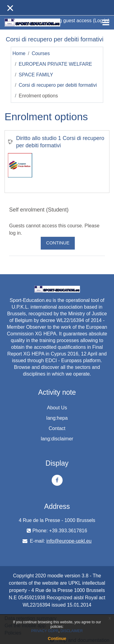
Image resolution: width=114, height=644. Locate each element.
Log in (101, 21)
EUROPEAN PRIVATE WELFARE (55, 64)
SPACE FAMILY (36, 75)
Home (19, 53)
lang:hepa (57, 418)
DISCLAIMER (72, 631)
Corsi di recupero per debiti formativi (58, 85)
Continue (58, 243)
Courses (41, 53)
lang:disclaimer (57, 439)
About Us (57, 408)
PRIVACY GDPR (45, 631)
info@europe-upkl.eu (69, 541)
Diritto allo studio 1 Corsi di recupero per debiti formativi (60, 142)
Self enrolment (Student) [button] (39, 210)
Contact (57, 428)
